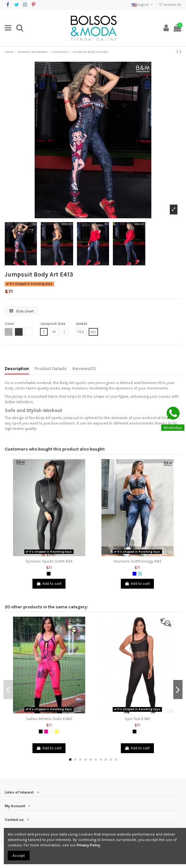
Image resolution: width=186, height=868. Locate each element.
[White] (52, 731)
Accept (19, 856)
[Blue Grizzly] (140, 574)
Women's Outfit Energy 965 (138, 561)
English (143, 5)
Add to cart (49, 584)
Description (17, 368)
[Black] (49, 574)
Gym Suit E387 (138, 719)
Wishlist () (170, 5)
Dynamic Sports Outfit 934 (49, 561)
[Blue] (134, 574)
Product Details (51, 368)
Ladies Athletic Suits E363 (49, 719)
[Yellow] (57, 731)
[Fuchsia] (46, 731)
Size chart (22, 311)
